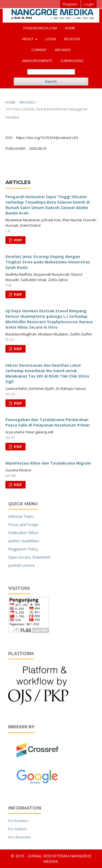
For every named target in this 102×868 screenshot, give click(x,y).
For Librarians (19, 837)
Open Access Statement (29, 557)
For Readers (18, 821)
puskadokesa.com (40, 28)
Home (70, 28)
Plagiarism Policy (23, 549)
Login (51, 39)
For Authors (18, 829)
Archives (63, 50)
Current (39, 50)
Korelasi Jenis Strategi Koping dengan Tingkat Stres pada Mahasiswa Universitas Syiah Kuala (48, 262)
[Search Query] (51, 72)
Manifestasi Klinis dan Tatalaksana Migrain (48, 463)
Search (51, 81)
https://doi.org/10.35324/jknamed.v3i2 (47, 138)
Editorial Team (21, 516)
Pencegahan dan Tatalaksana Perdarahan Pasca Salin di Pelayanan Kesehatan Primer (48, 422)
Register (72, 39)
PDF (17, 240)
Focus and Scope (23, 525)
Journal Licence (21, 565)
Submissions (72, 61)
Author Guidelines (24, 541)
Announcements (37, 61)
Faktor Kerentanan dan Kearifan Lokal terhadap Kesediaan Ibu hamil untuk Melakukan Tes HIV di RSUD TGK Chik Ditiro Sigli (47, 373)
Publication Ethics (24, 533)
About (28, 39)
